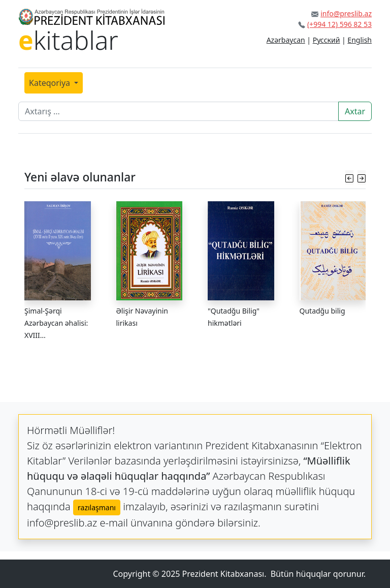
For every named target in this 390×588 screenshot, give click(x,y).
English (360, 40)
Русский (327, 40)
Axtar (355, 111)
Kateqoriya (51, 83)
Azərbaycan (286, 40)
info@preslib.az (346, 13)
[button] (349, 177)
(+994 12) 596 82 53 (339, 24)
